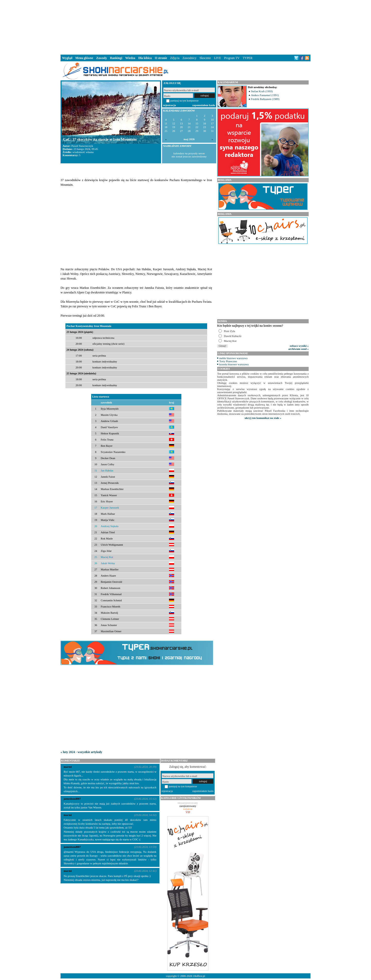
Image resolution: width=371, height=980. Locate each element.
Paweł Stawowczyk (82, 146)
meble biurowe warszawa (233, 358)
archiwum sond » (298, 349)
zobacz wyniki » (299, 346)
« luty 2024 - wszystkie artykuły (81, 752)
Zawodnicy (190, 58)
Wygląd (67, 58)
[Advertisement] (185, 27)
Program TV (232, 58)
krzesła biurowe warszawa (234, 364)
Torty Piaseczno (228, 361)
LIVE (217, 58)
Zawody (102, 58)
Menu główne (84, 58)
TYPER (248, 58)
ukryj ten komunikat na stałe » (263, 418)
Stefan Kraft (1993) (262, 91)
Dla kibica (145, 58)
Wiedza (130, 58)
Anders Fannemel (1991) (265, 95)
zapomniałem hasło (204, 105)
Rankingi (116, 58)
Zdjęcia (175, 58)
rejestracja (170, 105)
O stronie (161, 58)
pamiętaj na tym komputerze (184, 101)
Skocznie (205, 58)
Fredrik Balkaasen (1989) (265, 99)
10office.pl (199, 976)
